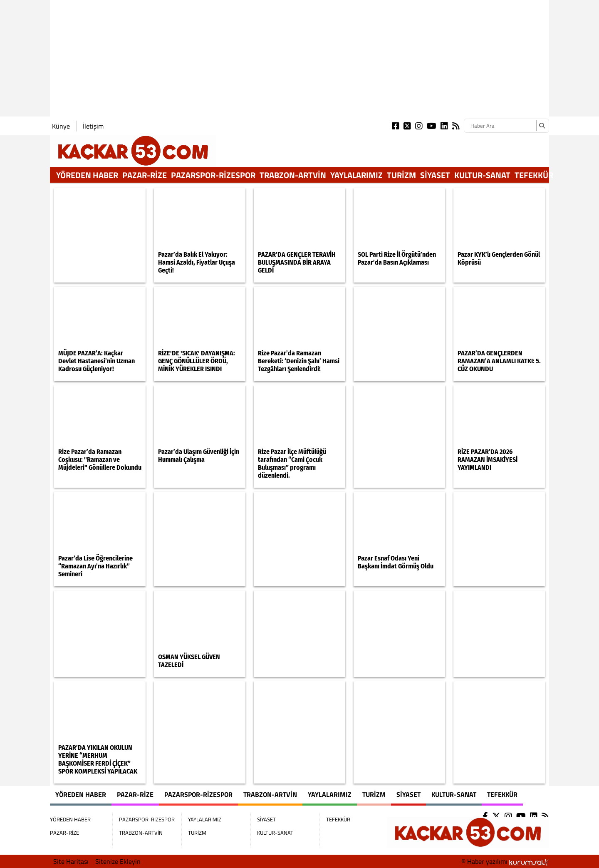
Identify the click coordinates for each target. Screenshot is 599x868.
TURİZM (401, 175)
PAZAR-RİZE (145, 175)
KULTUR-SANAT (482, 175)
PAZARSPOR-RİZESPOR (213, 175)
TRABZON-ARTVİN (293, 175)
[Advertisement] (299, 58)
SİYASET (435, 175)
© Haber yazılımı (505, 861)
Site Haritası (71, 861)
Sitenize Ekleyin (118, 861)
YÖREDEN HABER (87, 175)
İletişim (93, 126)
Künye (61, 126)
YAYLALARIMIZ (356, 175)
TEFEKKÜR (534, 175)
